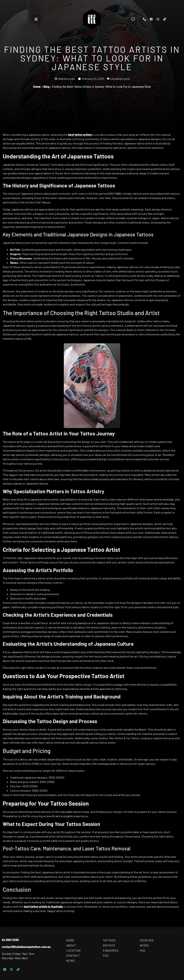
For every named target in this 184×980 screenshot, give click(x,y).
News (71, 961)
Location (73, 950)
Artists (109, 945)
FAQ (106, 955)
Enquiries (111, 950)
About (71, 945)
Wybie (144, 945)
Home (37, 87)
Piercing (147, 940)
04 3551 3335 (10, 940)
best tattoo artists (80, 135)
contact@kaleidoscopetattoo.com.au (26, 947)
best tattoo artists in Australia (43, 906)
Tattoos (109, 940)
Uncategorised (120, 79)
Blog (46, 87)
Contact (73, 955)
